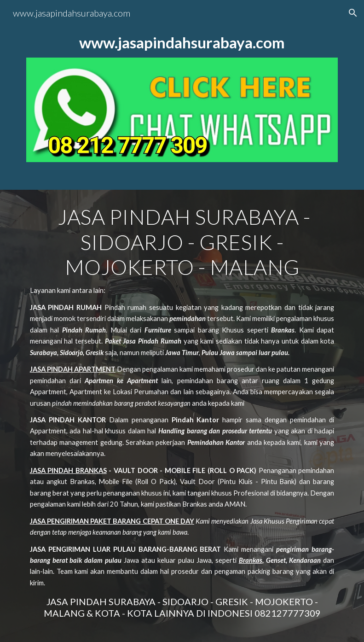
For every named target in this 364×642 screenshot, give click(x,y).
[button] (353, 13)
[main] (182, 43)
